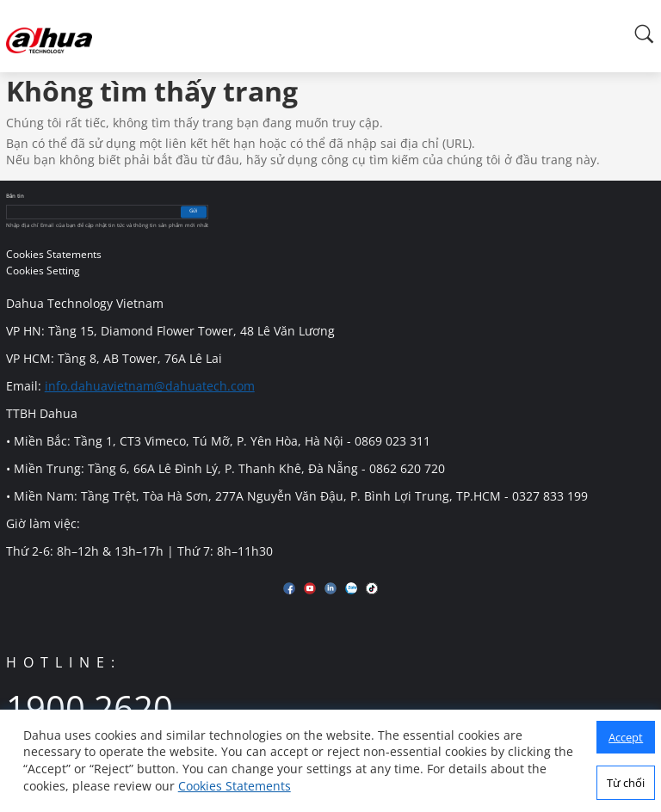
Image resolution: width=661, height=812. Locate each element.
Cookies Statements (235, 786)
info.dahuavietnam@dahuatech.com (150, 386)
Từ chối (626, 783)
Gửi (194, 212)
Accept (626, 737)
